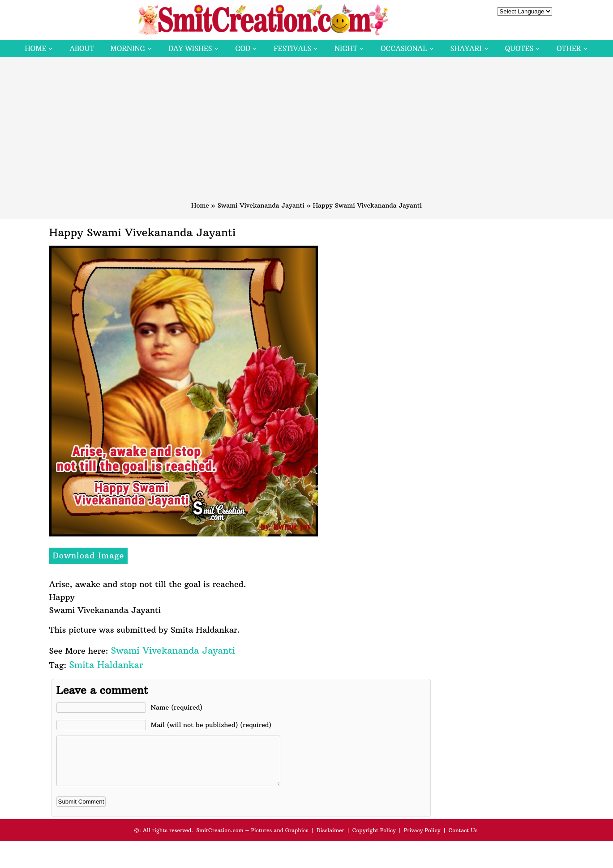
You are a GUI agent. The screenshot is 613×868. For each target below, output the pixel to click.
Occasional (404, 49)
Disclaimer (330, 840)
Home (35, 49)
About (82, 49)
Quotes (519, 49)
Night (346, 49)
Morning (128, 49)
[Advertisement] (307, 133)
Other (569, 49)
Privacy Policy (422, 840)
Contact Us (463, 840)
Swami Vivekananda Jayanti (261, 205)
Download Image (89, 555)
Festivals (292, 49)
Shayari (466, 49)
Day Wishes (190, 49)
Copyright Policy (374, 840)
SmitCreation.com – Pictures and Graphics (252, 840)
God (243, 49)
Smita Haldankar (106, 665)
